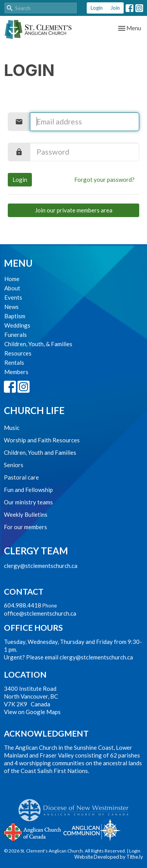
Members (16, 372)
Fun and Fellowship (28, 490)
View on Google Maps (32, 712)
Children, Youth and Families (40, 452)
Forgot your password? (104, 179)
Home (12, 279)
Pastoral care (21, 477)
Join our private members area (74, 210)
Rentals (14, 362)
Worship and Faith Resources (42, 440)
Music (12, 428)
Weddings (17, 325)
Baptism (15, 316)
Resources (18, 353)
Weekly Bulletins (26, 514)
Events (13, 297)
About (12, 288)
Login (97, 8)
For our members (25, 527)
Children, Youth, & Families (38, 344)
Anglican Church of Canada (33, 831)
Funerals (16, 335)
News (11, 307)
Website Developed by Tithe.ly (109, 857)
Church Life (34, 410)
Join (115, 8)
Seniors (14, 465)
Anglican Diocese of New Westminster (76, 806)
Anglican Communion (92, 830)
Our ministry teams (28, 502)
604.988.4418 (23, 605)
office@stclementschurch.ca (40, 613)
